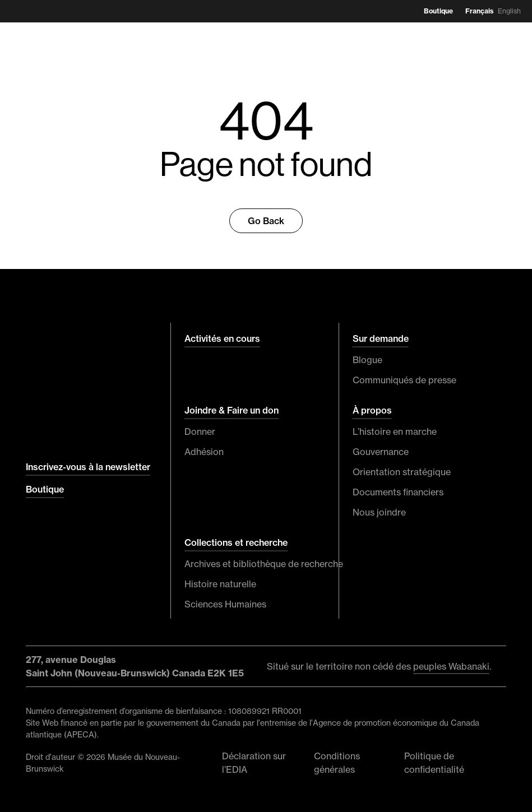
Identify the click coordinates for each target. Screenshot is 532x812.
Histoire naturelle (220, 584)
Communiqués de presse (404, 380)
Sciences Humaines (225, 604)
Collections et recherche (236, 542)
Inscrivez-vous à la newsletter (88, 467)
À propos (372, 410)
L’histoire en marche (395, 431)
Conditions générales (337, 763)
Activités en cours (222, 338)
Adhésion (204, 452)
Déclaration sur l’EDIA (254, 763)
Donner (200, 431)
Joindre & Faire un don (232, 410)
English (509, 11)
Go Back (266, 221)
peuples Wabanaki (451, 666)
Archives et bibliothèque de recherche (255, 564)
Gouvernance (381, 452)
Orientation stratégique (402, 472)
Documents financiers (398, 492)
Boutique (438, 11)
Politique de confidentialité (434, 763)
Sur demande (381, 338)
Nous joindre (379, 512)
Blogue (367, 360)
